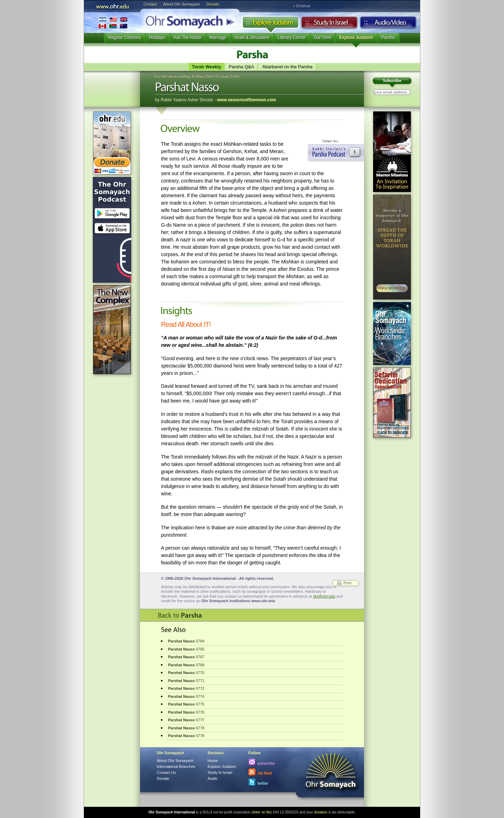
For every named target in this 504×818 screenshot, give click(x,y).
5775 (186, 704)
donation (321, 812)
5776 (186, 712)
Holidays (157, 37)
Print (347, 583)
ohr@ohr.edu (324, 596)
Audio (388, 24)
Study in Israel (329, 24)
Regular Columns (124, 37)
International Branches (113, 23)
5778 (186, 728)
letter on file (262, 812)
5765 (186, 649)
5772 (186, 688)
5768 (186, 665)
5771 (186, 681)
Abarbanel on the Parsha (287, 67)
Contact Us (166, 772)
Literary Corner (292, 37)
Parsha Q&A (241, 67)
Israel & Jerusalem (252, 37)
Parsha (388, 37)
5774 (186, 696)
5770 (186, 673)
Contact (150, 4)
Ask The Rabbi (187, 37)
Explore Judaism (270, 24)
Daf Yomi (322, 37)
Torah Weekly (206, 67)
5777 (186, 720)
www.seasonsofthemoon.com (247, 100)
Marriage (218, 37)
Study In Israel (220, 772)
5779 (186, 736)
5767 (186, 657)
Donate (213, 4)
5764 (186, 641)
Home (213, 761)
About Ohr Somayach (182, 4)
